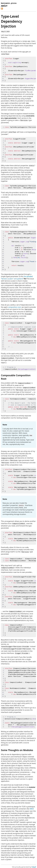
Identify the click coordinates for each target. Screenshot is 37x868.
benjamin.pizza (9, 3)
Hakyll (34, 865)
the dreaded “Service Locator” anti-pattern (17, 277)
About (4, 6)
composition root (14, 306)
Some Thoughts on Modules (17, 748)
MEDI (32, 807)
